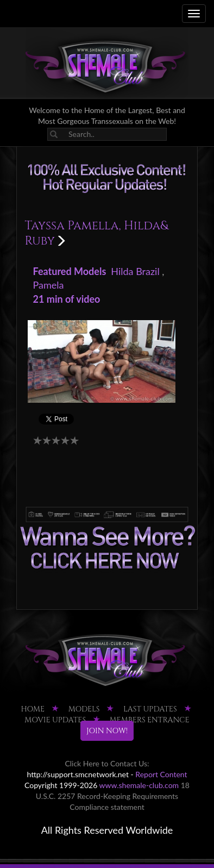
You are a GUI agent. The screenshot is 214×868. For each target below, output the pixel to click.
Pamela (49, 285)
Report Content (161, 774)
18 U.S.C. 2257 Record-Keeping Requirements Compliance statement (113, 796)
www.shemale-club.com (139, 785)
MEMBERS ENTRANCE (150, 720)
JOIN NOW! (107, 731)
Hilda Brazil (135, 271)
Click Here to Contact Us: (107, 763)
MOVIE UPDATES (55, 720)
